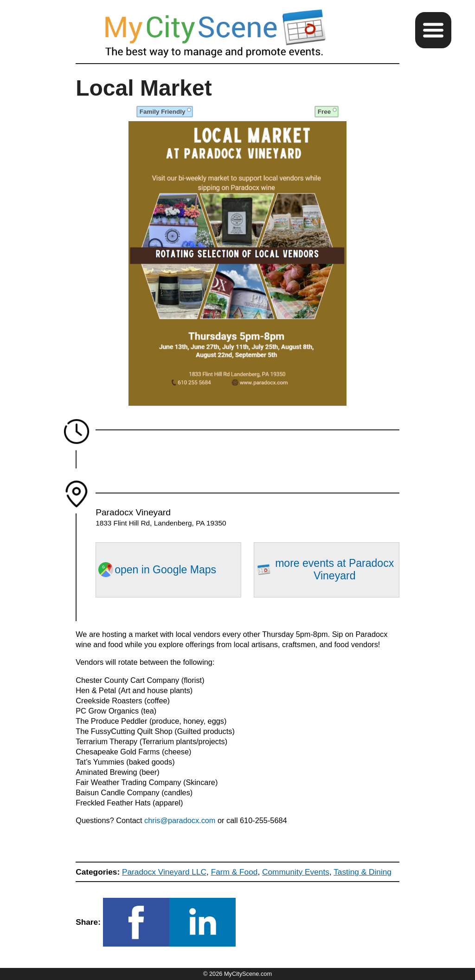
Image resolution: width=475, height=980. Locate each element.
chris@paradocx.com (181, 820)
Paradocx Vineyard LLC (164, 872)
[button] (433, 30)
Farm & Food (234, 872)
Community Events (296, 872)
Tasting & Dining (363, 872)
